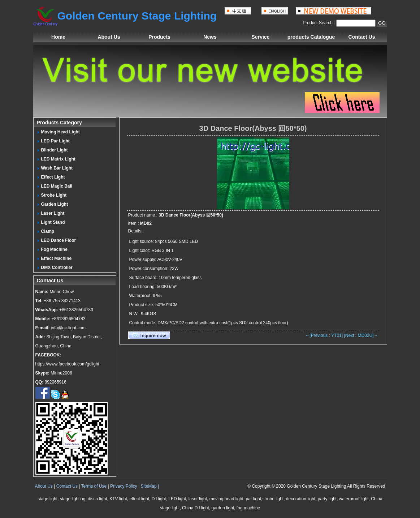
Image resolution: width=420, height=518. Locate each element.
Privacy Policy (124, 486)
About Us (109, 37)
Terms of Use (94, 486)
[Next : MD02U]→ (361, 335)
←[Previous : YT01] (324, 335)
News (210, 37)
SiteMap (149, 486)
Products (159, 37)
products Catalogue (311, 37)
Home (58, 37)
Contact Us (362, 37)
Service (261, 37)
